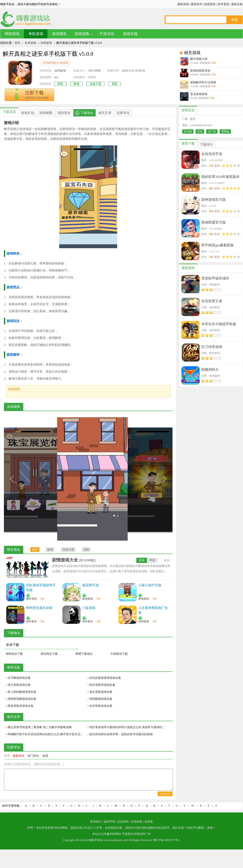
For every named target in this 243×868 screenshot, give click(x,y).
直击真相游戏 (199, 94)
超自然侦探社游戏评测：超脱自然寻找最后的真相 (121, 734)
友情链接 (137, 822)
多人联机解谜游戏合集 (22, 692)
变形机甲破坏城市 (215, 278)
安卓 (142, 560)
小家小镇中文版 (150, 585)
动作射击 (31, 621)
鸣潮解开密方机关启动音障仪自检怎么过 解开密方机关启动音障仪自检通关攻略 (47, 734)
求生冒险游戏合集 (19, 685)
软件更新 (223, 4)
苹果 (152, 560)
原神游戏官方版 (213, 200)
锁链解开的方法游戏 (203, 82)
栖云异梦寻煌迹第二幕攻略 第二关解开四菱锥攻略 (40, 727)
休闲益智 (46, 43)
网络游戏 (12, 34)
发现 (45, 756)
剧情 (60, 84)
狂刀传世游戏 (212, 347)
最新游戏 (183, 4)
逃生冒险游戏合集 (101, 692)
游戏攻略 (82, 34)
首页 (17, 43)
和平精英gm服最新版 (218, 245)
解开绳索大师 (199, 59)
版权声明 (109, 822)
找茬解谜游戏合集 (101, 699)
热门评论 (33, 756)
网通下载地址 (84, 654)
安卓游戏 (30, 43)
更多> (168, 560)
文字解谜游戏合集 (19, 678)
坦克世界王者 (212, 301)
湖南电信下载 (14, 654)
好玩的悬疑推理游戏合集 (105, 678)
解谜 (76, 84)
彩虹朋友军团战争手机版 (41, 588)
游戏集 (149, 822)
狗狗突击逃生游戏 (39, 608)
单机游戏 (36, 34)
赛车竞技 (31, 599)
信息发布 (123, 822)
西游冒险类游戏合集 (21, 706)
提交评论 (165, 794)
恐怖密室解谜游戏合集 (22, 699)
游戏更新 (210, 4)
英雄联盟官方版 (213, 222)
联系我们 (96, 822)
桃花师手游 (90, 585)
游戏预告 (59, 34)
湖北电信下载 (49, 654)
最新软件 (197, 4)
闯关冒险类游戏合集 (102, 685)
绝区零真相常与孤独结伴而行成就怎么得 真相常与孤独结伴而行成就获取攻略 (128, 727)
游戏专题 (130, 34)
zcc (56, 77)
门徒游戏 (89, 608)
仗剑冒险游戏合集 (101, 706)
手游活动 (107, 34)
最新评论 (19, 756)
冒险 (115, 84)
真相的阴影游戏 (200, 71)
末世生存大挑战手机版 (219, 324)
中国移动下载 (119, 654)
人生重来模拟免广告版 (153, 610)
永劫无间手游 (212, 154)
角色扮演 (88, 599)
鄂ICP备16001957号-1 (167, 840)
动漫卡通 (95, 84)
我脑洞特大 (210, 370)
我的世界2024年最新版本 (220, 177)
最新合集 (237, 4)
